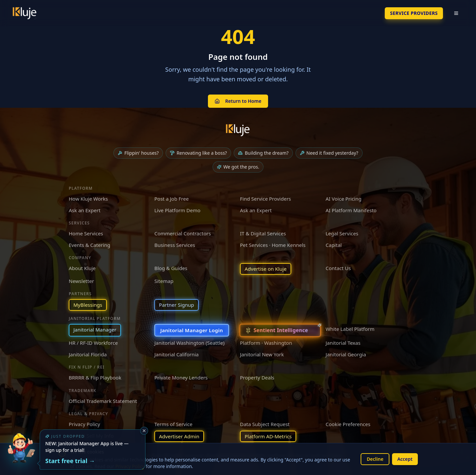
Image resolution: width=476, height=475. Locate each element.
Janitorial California (177, 354)
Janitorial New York (262, 354)
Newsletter (81, 281)
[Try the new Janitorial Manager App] (21, 454)
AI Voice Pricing (343, 199)
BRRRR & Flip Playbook (95, 377)
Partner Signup (177, 305)
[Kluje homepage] (238, 130)
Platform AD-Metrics (268, 436)
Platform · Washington (266, 343)
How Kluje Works (88, 199)
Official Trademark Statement (103, 401)
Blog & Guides (171, 268)
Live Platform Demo (177, 210)
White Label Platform (350, 329)
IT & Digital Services (263, 233)
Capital (334, 245)
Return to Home (238, 101)
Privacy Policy (84, 424)
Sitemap (164, 281)
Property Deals (257, 377)
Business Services (175, 245)
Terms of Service (173, 424)
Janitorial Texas (343, 343)
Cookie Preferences (348, 424)
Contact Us (338, 268)
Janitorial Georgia (346, 354)
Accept (405, 459)
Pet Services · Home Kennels (273, 245)
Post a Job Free (172, 199)
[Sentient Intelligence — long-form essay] (280, 330)
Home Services (86, 233)
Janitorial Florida (88, 354)
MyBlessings (88, 305)
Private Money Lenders (181, 377)
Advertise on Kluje (266, 269)
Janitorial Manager (95, 330)
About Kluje (82, 268)
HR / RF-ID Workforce (93, 343)
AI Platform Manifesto (351, 210)
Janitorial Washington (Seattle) (189, 343)
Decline (375, 459)
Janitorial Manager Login (192, 330)
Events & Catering (89, 245)
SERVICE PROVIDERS (414, 13)
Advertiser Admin (179, 436)
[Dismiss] (144, 431)
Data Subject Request (265, 424)
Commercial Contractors (183, 233)
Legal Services (342, 233)
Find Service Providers (265, 199)
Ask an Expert (85, 210)
